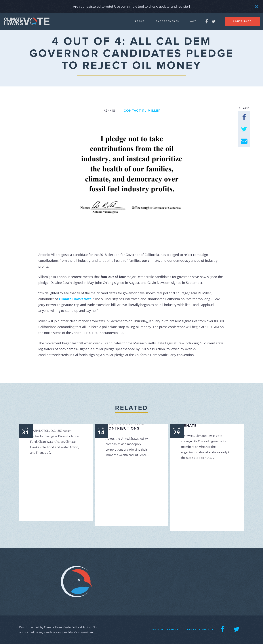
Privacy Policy (201, 629)
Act (193, 21)
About (140, 21)
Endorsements (168, 21)
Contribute (242, 21)
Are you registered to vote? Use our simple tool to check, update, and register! (131, 6)
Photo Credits (166, 629)
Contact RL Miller (142, 111)
